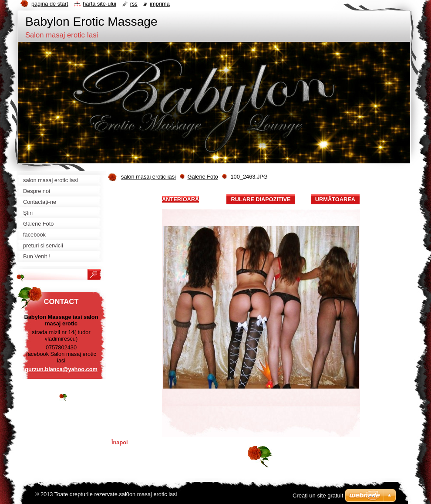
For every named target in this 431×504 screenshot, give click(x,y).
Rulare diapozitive (261, 199)
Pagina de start (50, 4)
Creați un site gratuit (318, 496)
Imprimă (160, 4)
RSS (134, 4)
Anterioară (180, 199)
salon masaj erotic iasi (148, 177)
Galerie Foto (202, 177)
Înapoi (120, 442)
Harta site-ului (99, 4)
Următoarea (335, 199)
